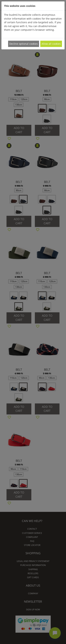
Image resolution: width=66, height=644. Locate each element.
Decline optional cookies (24, 44)
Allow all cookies (51, 44)
